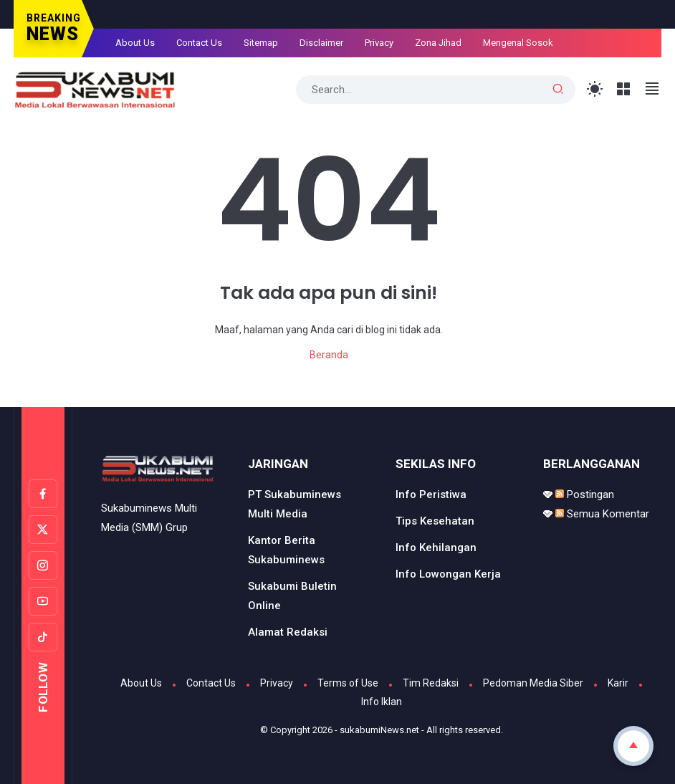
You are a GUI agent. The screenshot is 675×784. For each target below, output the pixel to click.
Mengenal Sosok (518, 43)
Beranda (329, 355)
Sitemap (261, 43)
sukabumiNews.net (379, 730)
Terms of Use (348, 683)
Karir (618, 683)
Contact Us (199, 43)
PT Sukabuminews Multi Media (295, 504)
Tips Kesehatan (435, 521)
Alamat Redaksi (288, 632)
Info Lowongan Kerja (448, 574)
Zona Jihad (438, 43)
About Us (135, 43)
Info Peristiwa (431, 494)
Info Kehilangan (436, 548)
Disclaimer (321, 43)
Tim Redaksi (431, 683)
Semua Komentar (602, 514)
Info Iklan (382, 702)
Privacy (379, 43)
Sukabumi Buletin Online (292, 596)
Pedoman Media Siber (533, 683)
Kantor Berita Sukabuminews (286, 550)
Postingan (585, 494)
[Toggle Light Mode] (595, 89)
